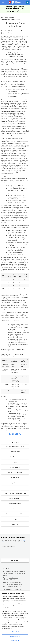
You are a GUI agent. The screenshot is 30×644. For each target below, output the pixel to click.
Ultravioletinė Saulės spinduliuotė (15, 514)
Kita (6, 18)
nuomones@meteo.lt (16, 584)
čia (19, 11)
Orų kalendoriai (15, 483)
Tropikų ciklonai (15, 509)
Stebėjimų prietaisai (15, 504)
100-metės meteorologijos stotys (15, 446)
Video (15, 519)
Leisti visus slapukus (15, 632)
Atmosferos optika (15, 452)
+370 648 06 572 (10, 580)
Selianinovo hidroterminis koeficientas (15, 493)
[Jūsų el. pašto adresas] (15, 546)
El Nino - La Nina (15, 467)
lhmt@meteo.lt (13, 578)
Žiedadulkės (15, 524)
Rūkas (15, 488)
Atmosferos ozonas (15, 457)
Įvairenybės (11, 18)
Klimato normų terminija (15, 472)
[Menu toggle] (3, 2)
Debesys (15, 462)
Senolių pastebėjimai (15, 498)
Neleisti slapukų (15, 641)
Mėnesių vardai (15, 478)
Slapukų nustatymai (15, 636)
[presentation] (13, 554)
